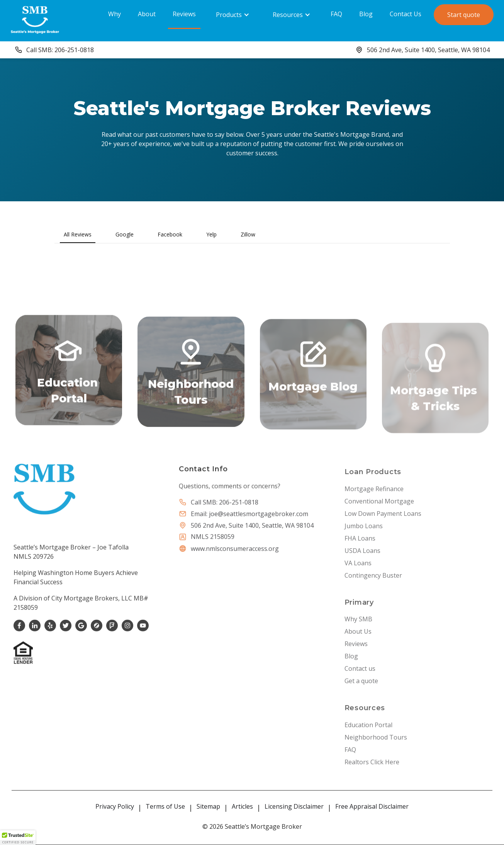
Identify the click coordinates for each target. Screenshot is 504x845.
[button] (233, 15)
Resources (288, 15)
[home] (35, 20)
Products (229, 15)
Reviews (184, 14)
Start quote (464, 15)
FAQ (336, 14)
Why (115, 14)
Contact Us (406, 14)
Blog (366, 14)
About (147, 14)
